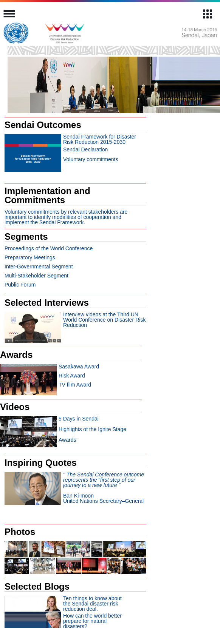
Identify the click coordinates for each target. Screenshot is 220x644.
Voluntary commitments (91, 159)
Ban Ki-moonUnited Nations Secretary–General (104, 488)
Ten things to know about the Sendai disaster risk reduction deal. (92, 604)
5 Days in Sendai (79, 419)
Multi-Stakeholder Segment (36, 276)
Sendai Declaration (85, 149)
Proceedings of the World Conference (49, 248)
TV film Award (75, 385)
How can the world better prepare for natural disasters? (92, 621)
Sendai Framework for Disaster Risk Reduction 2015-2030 (100, 139)
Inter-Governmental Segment (39, 267)
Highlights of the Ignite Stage (92, 429)
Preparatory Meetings (30, 257)
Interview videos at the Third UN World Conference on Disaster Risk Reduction (104, 320)
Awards (67, 440)
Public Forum (20, 285)
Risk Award (72, 376)
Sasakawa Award (79, 367)
